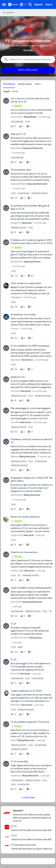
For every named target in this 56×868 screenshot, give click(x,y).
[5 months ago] (39, 223)
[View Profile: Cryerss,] (6, 317)
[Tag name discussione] (17, 122)
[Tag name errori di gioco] (19, 228)
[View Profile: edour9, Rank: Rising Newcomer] (6, 724)
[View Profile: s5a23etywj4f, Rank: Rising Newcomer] (6, 480)
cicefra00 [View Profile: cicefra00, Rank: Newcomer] (15, 391)
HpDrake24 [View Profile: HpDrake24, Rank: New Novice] (16, 360)
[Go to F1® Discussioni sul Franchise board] (7, 846)
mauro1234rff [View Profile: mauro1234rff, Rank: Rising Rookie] (17, 117)
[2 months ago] (44, 117)
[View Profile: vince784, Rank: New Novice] (6, 411)
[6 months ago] (18, 266)
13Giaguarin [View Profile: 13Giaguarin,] (16, 297)
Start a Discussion (28, 70)
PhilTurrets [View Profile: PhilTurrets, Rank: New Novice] (16, 705)
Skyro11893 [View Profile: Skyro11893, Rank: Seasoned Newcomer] (16, 602)
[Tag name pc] (19, 575)
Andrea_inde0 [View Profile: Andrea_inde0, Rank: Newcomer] (17, 571)
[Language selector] (23, 4)
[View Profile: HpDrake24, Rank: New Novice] (6, 348)
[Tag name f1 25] (28, 122)
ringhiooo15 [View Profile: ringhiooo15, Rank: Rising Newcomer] (16, 776)
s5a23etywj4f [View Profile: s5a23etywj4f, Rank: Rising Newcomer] (17, 495)
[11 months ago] (44, 457)
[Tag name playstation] (24, 193)
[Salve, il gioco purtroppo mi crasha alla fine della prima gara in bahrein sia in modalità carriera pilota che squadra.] (32, 595)
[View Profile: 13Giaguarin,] (6, 286)
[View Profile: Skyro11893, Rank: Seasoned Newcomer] (6, 590)
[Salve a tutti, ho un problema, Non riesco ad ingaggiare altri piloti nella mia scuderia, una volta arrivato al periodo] (32, 450)
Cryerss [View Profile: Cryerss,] (14, 329)
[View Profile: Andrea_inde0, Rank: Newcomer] (6, 554)
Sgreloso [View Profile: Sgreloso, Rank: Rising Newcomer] (15, 457)
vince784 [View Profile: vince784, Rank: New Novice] (15, 422)
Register (39, 4)
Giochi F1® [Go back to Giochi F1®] (8, 12)
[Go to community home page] (13, 4)
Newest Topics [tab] (25, 84)
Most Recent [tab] (9, 84)
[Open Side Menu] (4, 4)
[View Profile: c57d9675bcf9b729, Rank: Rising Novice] (6, 626)
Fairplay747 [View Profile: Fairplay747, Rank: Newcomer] (16, 223)
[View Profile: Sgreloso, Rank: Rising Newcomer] (6, 442)
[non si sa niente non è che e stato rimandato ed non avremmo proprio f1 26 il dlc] (32, 112)
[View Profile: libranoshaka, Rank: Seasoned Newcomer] (6, 136)
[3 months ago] (18, 153)
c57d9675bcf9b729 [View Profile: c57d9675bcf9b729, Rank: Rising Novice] (20, 638)
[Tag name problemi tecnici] (40, 193)
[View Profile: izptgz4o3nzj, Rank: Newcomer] (6, 519)
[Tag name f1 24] (14, 365)
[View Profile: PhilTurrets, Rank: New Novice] (6, 693)
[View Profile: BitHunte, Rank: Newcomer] (6, 662)
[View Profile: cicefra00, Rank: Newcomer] (6, 379)
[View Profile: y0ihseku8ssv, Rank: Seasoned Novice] (6, 242)
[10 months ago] (41, 360)
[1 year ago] (40, 535)
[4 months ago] (18, 189)
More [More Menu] (38, 84)
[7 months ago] (26, 329)
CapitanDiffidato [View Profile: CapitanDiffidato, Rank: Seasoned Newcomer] (19, 184)
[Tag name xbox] (20, 647)
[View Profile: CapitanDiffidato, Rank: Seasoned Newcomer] (6, 172)
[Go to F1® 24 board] (7, 836)
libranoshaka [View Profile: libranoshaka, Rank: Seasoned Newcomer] (16, 148)
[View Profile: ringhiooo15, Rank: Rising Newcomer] (6, 764)
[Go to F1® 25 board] (7, 827)
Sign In (49, 4)
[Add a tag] (15, 91)
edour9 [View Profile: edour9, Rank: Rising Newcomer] (14, 740)
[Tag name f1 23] (31, 228)
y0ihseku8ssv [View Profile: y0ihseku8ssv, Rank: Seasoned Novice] (17, 261)
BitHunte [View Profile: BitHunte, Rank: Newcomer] (15, 674)
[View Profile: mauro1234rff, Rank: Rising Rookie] (6, 101)
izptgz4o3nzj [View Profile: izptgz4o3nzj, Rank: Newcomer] (17, 535)
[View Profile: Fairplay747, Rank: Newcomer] (6, 208)
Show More (28, 798)
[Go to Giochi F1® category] (7, 813)
